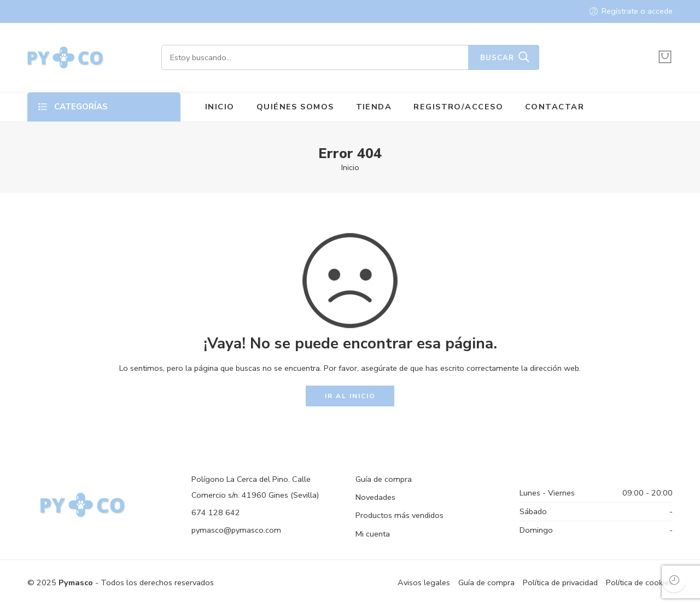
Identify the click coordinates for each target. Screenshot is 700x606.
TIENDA (374, 107)
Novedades (375, 497)
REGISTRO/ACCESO (458, 107)
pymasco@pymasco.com (236, 530)
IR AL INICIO (350, 396)
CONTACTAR (555, 107)
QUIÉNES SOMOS (295, 107)
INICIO (220, 107)
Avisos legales (424, 582)
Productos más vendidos (399, 515)
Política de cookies (639, 582)
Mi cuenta (373, 534)
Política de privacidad (560, 582)
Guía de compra (384, 479)
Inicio (350, 167)
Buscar (497, 58)
